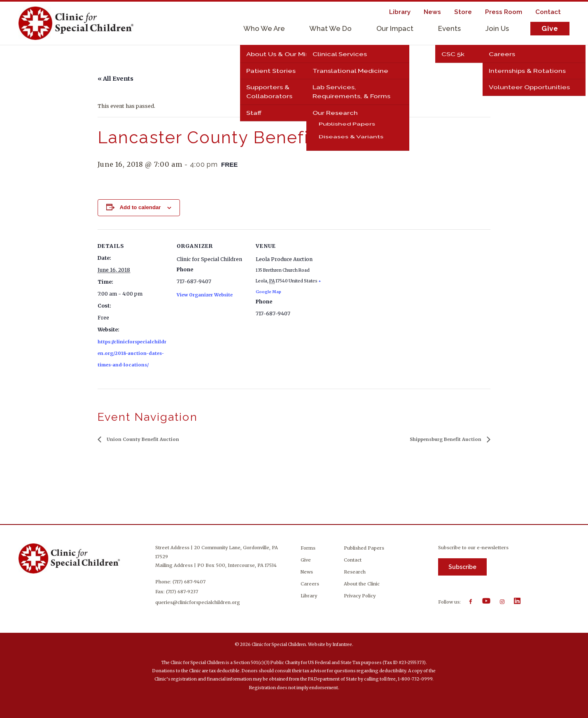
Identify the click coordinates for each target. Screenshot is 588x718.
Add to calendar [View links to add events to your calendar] (140, 207)
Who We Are (264, 28)
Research (355, 572)
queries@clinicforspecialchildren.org (198, 602)
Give (550, 28)
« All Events (115, 79)
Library (309, 596)
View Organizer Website (205, 295)
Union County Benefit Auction (142, 439)
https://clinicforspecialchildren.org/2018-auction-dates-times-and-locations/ (132, 353)
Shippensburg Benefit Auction (446, 439)
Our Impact (395, 28)
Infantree (342, 645)
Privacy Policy (360, 596)
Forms (308, 548)
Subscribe (462, 567)
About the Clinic (362, 584)
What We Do (330, 28)
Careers (310, 584)
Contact (353, 560)
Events (449, 28)
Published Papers (364, 548)
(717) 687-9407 (190, 582)
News (307, 572)
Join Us (497, 28)
